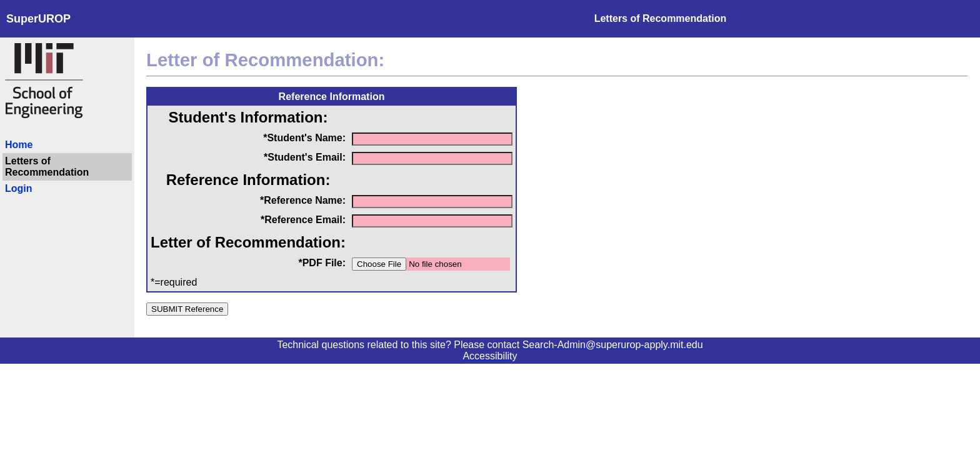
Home (19, 145)
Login (19, 188)
